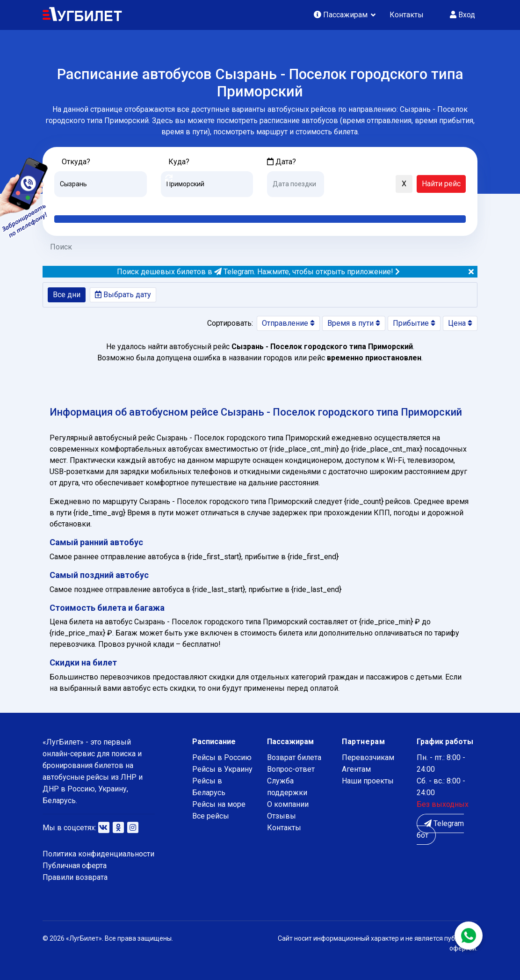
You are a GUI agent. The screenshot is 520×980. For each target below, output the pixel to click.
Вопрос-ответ (291, 769)
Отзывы (282, 816)
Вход (462, 15)
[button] (336, 184)
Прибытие (414, 323)
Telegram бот (440, 829)
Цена (460, 323)
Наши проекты (368, 781)
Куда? (179, 162)
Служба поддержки (287, 787)
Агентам (356, 769)
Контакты (407, 15)
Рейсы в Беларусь (209, 787)
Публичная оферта (75, 866)
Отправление (288, 323)
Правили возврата (75, 877)
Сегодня (281, 204)
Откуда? (76, 162)
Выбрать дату (123, 295)
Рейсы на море (219, 804)
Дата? (282, 162)
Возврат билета (294, 757)
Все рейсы (211, 816)
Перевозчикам (368, 757)
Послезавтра (345, 204)
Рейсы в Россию (222, 757)
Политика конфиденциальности (98, 854)
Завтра (305, 204)
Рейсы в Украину (222, 769)
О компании (288, 804)
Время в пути (354, 323)
